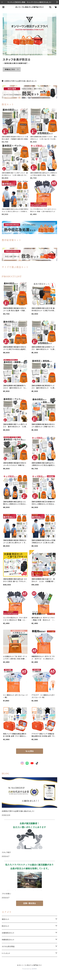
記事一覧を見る (30, 903)
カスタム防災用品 (8, 946)
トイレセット (6, 953)
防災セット (6, 926)
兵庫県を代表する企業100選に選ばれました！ (19, 81)
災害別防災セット (8, 933)
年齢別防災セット (8, 940)
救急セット (6, 919)
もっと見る (30, 751)
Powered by (30, 969)
